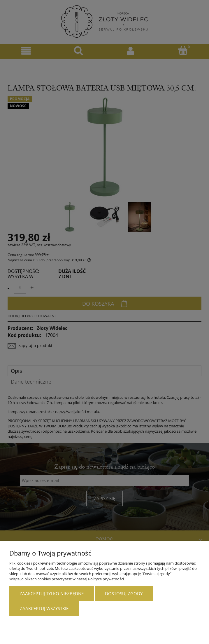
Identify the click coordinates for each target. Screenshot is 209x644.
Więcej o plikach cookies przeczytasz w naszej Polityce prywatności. (67, 579)
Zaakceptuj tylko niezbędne (52, 593)
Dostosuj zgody (124, 593)
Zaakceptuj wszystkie (44, 608)
